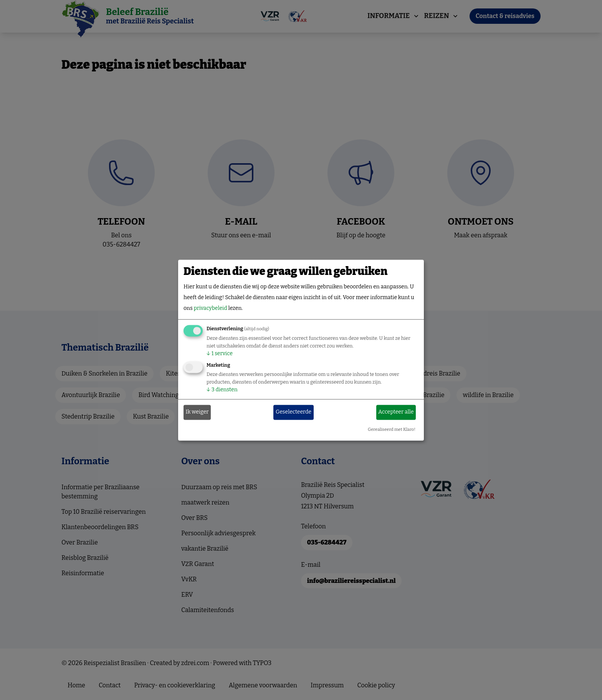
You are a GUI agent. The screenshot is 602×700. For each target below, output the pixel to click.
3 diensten (222, 390)
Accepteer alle (396, 412)
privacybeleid (210, 308)
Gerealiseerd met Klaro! (392, 429)
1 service (220, 353)
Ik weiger (197, 412)
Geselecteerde (294, 412)
